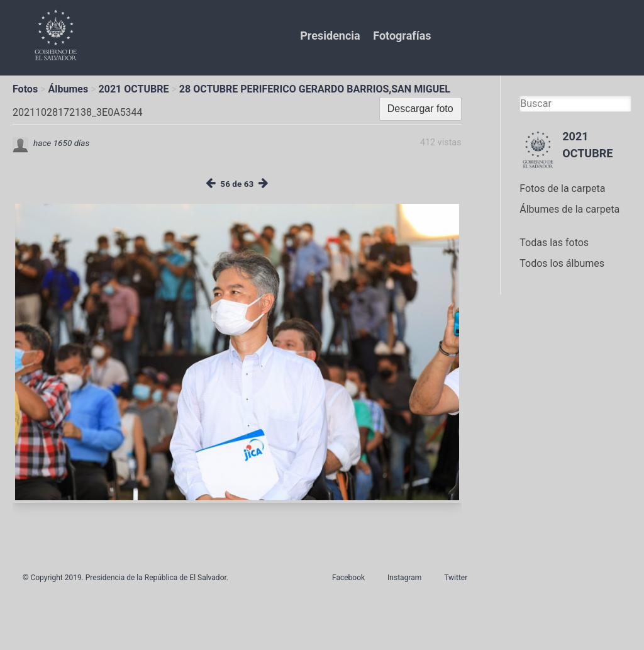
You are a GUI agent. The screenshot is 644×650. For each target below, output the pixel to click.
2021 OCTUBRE (134, 89)
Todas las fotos (554, 243)
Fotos (25, 89)
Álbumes (68, 89)
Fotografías (402, 36)
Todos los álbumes (562, 263)
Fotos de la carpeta (562, 188)
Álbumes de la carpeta (569, 209)
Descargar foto (420, 109)
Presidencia (330, 36)
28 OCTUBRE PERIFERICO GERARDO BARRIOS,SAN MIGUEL (315, 89)
